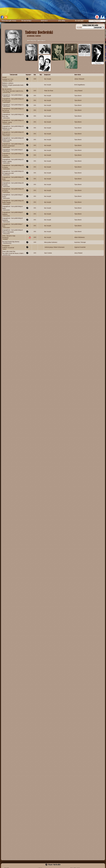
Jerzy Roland (78, 91)
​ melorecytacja (49, 247)
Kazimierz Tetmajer (80, 242)
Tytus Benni (78, 96)
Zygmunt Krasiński (80, 247)
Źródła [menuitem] (62, 21)
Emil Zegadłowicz (80, 85)
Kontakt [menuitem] (79, 21)
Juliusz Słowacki (79, 79)
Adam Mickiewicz (80, 237)
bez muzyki (48, 79)
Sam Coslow (48, 253)
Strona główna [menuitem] (9, 21)
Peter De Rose (49, 91)
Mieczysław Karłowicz (51, 242)
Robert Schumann (59, 247)
